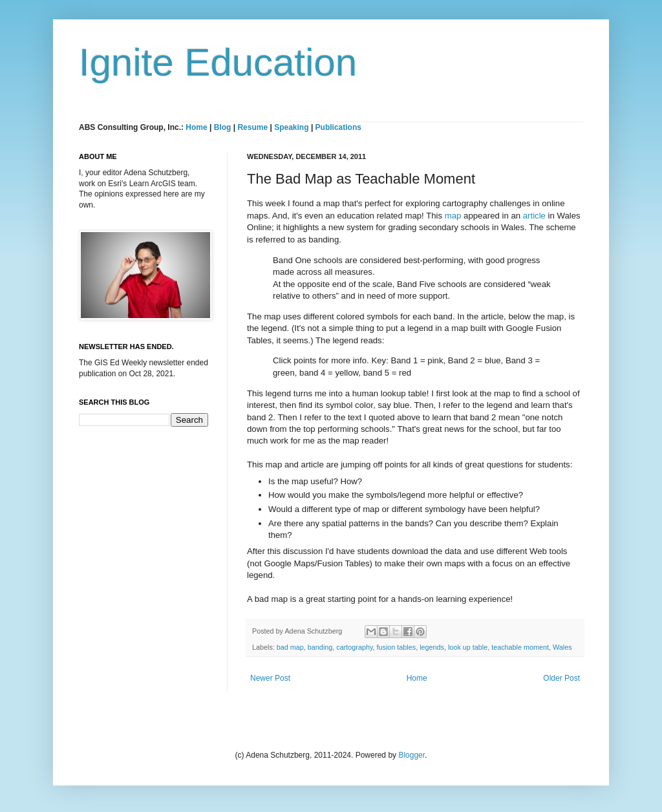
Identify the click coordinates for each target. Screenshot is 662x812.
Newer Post (270, 678)
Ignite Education (218, 62)
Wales (562, 647)
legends (432, 647)
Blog (223, 127)
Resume (253, 127)
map (453, 216)
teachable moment (520, 647)
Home (196, 127)
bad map (290, 647)
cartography (354, 647)
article (534, 216)
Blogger (411, 755)
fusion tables (397, 647)
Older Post (561, 678)
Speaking (291, 127)
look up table (468, 647)
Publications (338, 127)
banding (320, 647)
